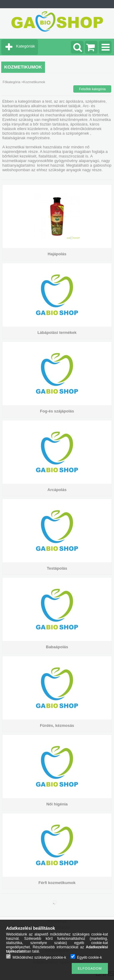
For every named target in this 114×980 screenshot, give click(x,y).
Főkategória (12, 82)
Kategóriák (26, 46)
